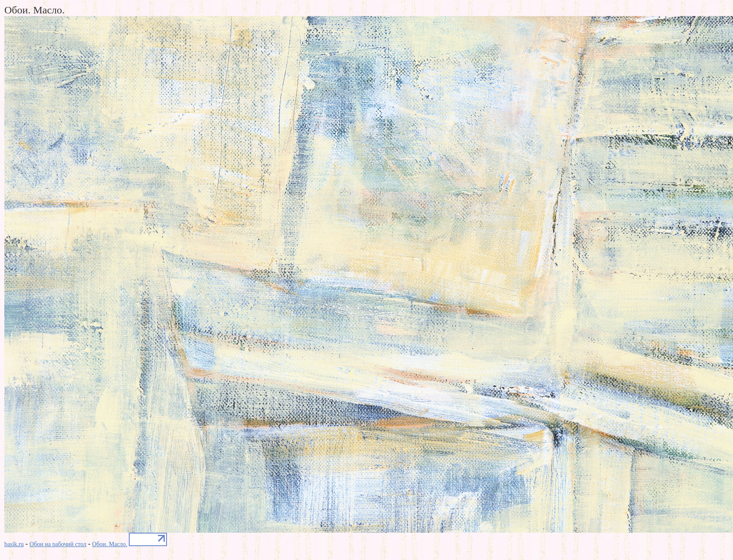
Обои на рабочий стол (58, 544)
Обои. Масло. (110, 544)
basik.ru (14, 544)
